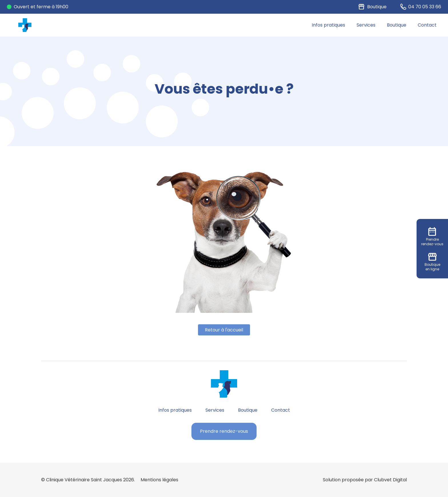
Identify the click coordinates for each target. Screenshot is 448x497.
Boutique (397, 25)
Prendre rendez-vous (224, 431)
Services (366, 25)
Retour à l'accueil (224, 330)
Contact (427, 25)
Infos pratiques (328, 25)
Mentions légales (159, 480)
